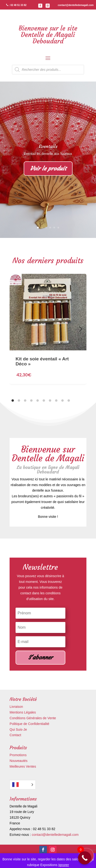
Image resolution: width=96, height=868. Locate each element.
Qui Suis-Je (18, 729)
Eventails (48, 146)
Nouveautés (19, 761)
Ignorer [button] (64, 865)
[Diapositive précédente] (15, 329)
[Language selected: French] (23, 785)
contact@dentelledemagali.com (55, 835)
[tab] (13, 401)
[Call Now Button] (85, 858)
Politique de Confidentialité (29, 724)
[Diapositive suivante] (81, 329)
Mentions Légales (23, 712)
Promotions (18, 755)
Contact (15, 735)
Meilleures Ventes (23, 766)
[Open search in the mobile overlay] (48, 70)
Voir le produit (48, 169)
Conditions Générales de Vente (33, 718)
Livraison (16, 707)
